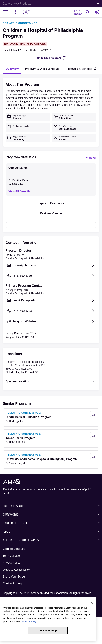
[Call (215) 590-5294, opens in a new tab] (51, 311)
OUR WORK (10, 515)
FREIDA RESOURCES (16, 506)
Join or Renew (78, 12)
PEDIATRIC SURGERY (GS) (21, 23)
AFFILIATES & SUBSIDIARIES (21, 540)
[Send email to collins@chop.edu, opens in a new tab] (51, 265)
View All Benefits (19, 191)
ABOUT (7, 532)
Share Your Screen (15, 576)
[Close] (92, 603)
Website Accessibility (16, 570)
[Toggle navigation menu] (5, 12)
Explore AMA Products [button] (51, 3)
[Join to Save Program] (51, 58)
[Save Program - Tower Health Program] (93, 435)
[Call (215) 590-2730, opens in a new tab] (51, 276)
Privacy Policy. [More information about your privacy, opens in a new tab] (30, 621)
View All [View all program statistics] (91, 158)
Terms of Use (11, 556)
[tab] (12, 69)
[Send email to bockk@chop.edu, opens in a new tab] (51, 300)
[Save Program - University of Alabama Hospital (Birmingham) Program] (93, 456)
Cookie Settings (13, 583)
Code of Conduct (14, 549)
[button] (88, 12)
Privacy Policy (12, 563)
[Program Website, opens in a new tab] (51, 322)
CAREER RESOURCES (16, 523)
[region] (48, 619)
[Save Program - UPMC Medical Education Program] (93, 414)
